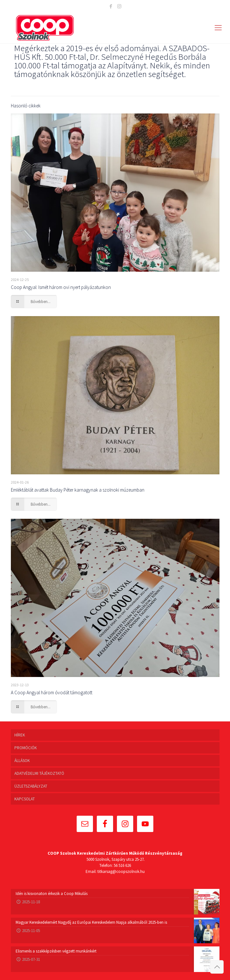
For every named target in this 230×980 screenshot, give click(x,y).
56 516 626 (122, 865)
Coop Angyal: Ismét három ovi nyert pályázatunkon (61, 287)
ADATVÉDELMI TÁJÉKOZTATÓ (39, 773)
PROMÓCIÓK (26, 748)
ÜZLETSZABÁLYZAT (31, 786)
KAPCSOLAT (25, 799)
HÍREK (20, 735)
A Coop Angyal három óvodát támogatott (52, 692)
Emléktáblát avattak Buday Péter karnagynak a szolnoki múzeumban (78, 490)
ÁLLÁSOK (22, 761)
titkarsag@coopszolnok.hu (121, 871)
